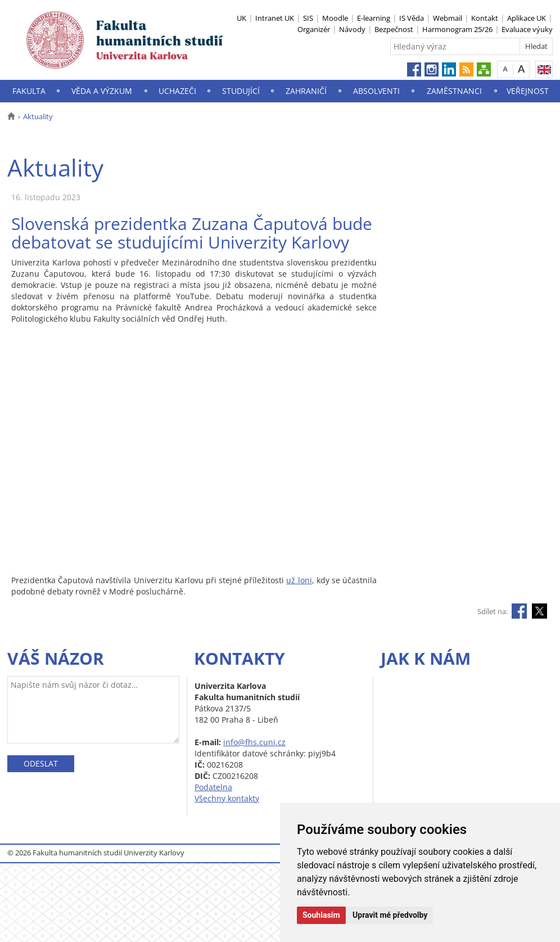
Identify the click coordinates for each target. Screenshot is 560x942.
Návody (352, 29)
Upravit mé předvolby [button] (390, 915)
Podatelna (213, 787)
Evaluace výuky (527, 29)
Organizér (314, 29)
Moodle (335, 18)
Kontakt (485, 18)
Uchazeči (177, 91)
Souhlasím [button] (321, 915)
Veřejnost (528, 91)
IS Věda (412, 18)
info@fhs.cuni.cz (254, 742)
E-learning (374, 18)
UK (241, 18)
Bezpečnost (394, 29)
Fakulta (29, 91)
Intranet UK (275, 18)
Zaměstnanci (454, 91)
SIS (308, 18)
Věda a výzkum (102, 91)
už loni (299, 580)
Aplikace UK (527, 18)
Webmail (448, 18)
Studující (241, 91)
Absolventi (376, 91)
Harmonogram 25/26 (457, 29)
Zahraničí (306, 91)
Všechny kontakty (227, 798)
